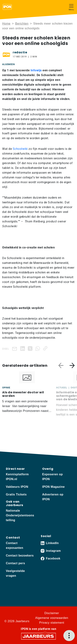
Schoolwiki (20, 149)
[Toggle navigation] (71, 7)
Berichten (22, 24)
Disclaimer (52, 613)
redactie (20, 52)
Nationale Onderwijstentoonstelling (20, 515)
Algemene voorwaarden (52, 618)
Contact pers (15, 563)
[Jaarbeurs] (38, 636)
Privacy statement (52, 623)
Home (6, 24)
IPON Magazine (53, 487)
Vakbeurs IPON (17, 487)
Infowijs (36, 70)
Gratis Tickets (16, 494)
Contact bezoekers (20, 556)
